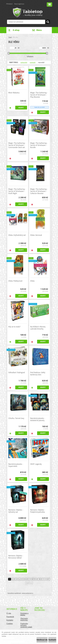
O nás (9, 613)
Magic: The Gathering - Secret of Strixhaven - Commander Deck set (17, 145)
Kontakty (10, 620)
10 (40, 579)
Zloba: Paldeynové (15, 281)
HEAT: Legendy (36, 464)
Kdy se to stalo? (14, 327)
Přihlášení (9, 4)
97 (48, 579)
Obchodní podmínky (24, 619)
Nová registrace (19, 4)
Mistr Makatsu (14, 93)
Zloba (32, 281)
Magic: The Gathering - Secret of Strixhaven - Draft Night (17, 191)
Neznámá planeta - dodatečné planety (38, 419)
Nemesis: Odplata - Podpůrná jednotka (38, 511)
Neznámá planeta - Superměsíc (16, 465)
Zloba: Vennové (36, 235)
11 (44, 579)
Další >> (29, 583)
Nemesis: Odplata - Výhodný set (16, 511)
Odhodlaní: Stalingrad (17, 372)
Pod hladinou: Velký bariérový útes (38, 374)
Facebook (10, 617)
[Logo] (28, 12)
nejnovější (41, 62)
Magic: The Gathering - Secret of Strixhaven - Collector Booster (39, 191)
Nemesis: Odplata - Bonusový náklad (16, 557)
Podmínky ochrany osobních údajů (26, 625)
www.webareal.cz (28, 593)
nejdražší (33, 62)
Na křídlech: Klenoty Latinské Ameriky (38, 328)
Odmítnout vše (42, 640)
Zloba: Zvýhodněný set (17, 235)
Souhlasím (52, 640)
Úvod (10, 37)
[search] (48, 22)
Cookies (10, 624)
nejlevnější (24, 62)
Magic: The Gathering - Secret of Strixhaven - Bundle (39, 145)
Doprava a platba (24, 614)
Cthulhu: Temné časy (16, 418)
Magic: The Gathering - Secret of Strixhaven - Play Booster (39, 95)
